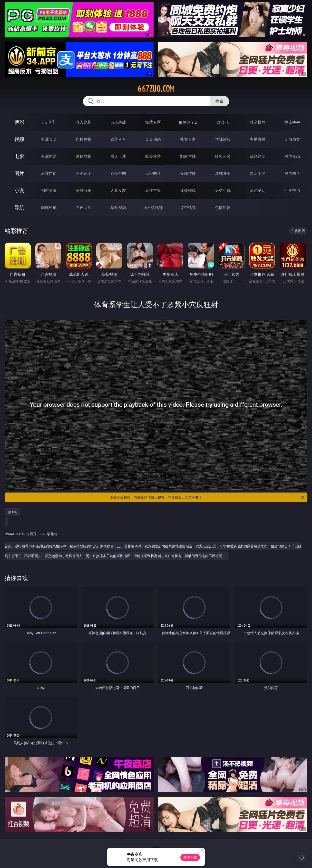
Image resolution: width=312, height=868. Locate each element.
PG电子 (49, 122)
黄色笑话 (258, 190)
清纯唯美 (223, 173)
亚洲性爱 (49, 156)
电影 (19, 156)
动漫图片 (153, 173)
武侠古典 (153, 190)
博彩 (19, 122)
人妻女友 (118, 190)
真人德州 (84, 122)
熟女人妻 (188, 139)
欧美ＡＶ (118, 139)
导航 (19, 207)
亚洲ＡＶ (49, 139)
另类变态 (292, 156)
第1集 (12, 512)
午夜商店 (84, 207)
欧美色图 (118, 173)
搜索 (219, 101)
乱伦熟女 (258, 156)
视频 (19, 139)
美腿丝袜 (188, 173)
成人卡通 (118, 156)
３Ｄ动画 (153, 139)
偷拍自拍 (84, 156)
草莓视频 (118, 207)
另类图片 (292, 173)
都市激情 (49, 190)
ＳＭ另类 (292, 139)
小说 (19, 190)
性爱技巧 (292, 190)
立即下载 (190, 857)
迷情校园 (188, 190)
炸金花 (223, 122)
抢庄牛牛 (292, 122)
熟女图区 (258, 173)
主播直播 (258, 139)
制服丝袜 (188, 156)
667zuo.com (156, 89)
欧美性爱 (153, 156)
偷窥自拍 (49, 173)
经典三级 (223, 156)
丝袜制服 (223, 139)
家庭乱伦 (84, 190)
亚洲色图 (84, 173)
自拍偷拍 (84, 139)
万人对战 (118, 122)
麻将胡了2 (188, 122)
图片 (19, 173)
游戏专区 (153, 122)
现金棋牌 (258, 122)
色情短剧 (223, 207)
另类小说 (223, 190)
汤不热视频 (153, 207)
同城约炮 (49, 207)
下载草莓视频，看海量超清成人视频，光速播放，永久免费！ (207, 497)
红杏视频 (188, 207)
